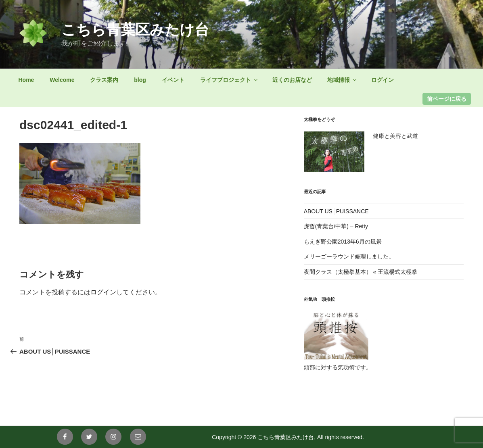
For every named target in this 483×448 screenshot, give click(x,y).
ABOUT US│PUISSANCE (336, 211)
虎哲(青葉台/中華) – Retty (336, 226)
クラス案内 (104, 80)
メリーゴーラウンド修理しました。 (349, 256)
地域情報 (342, 80)
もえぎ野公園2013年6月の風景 (343, 242)
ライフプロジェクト (229, 80)
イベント (173, 80)
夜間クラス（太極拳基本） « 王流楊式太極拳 (361, 272)
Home (26, 80)
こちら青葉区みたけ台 (135, 30)
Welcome (62, 80)
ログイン (383, 80)
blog (140, 80)
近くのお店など (292, 80)
